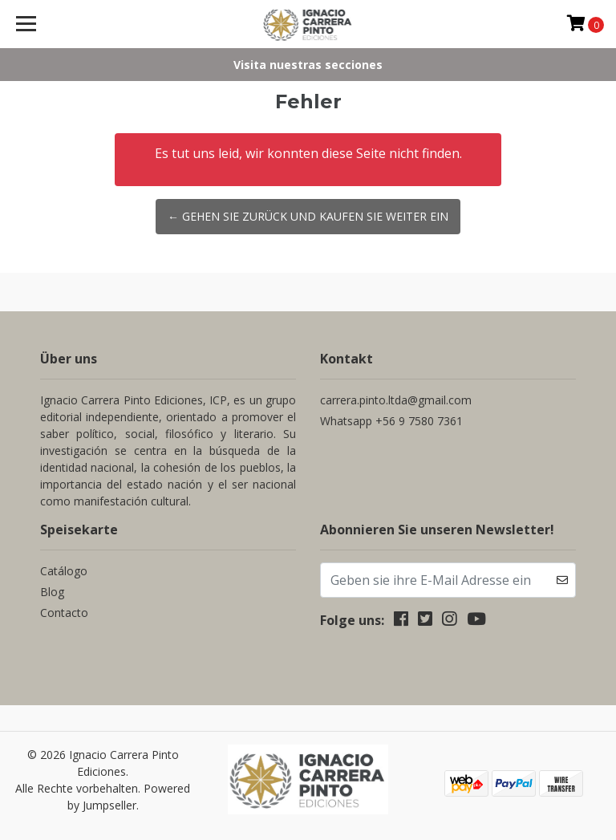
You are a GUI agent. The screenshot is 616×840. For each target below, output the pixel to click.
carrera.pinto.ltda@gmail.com (396, 400)
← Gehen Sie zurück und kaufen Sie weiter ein (308, 216)
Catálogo (64, 571)
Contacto (64, 613)
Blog (52, 592)
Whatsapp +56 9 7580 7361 (391, 421)
